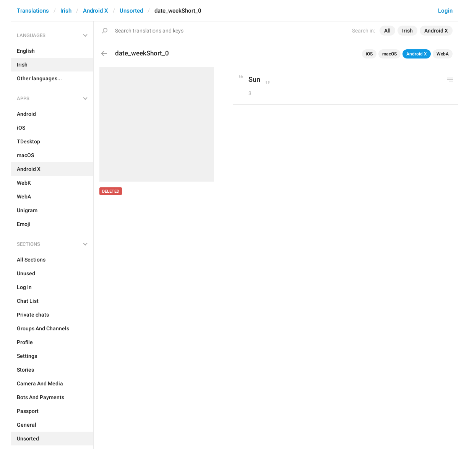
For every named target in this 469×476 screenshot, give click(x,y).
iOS (369, 54)
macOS (389, 54)
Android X (96, 11)
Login (445, 11)
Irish (66, 11)
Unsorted (131, 11)
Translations (33, 11)
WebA (443, 54)
